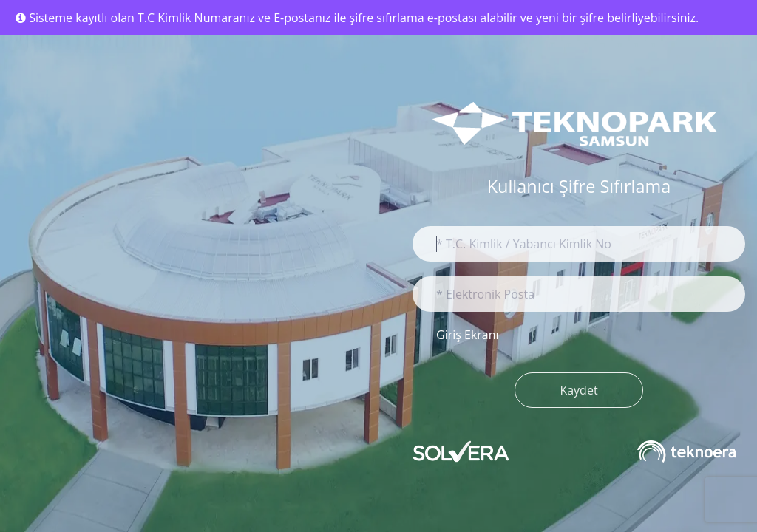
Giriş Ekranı (468, 335)
